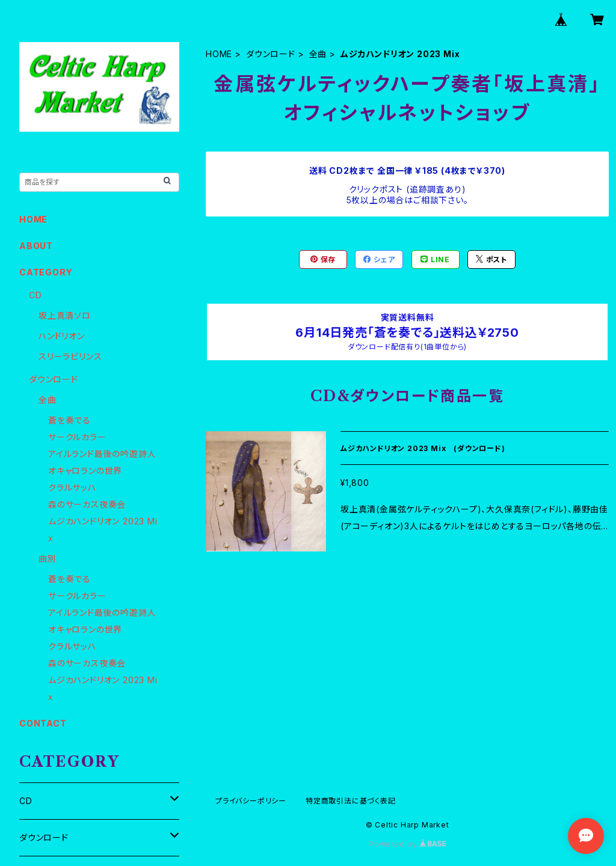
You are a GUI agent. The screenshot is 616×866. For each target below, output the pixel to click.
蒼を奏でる (69, 420)
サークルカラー (77, 437)
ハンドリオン (62, 336)
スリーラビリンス (70, 356)
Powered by (407, 844)
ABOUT (36, 246)
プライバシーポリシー (251, 801)
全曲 (318, 54)
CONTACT (43, 723)
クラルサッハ (72, 487)
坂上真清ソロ (65, 315)
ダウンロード (271, 54)
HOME (219, 54)
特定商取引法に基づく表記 (351, 801)
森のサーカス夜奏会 (87, 504)
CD (35, 295)
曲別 (48, 558)
